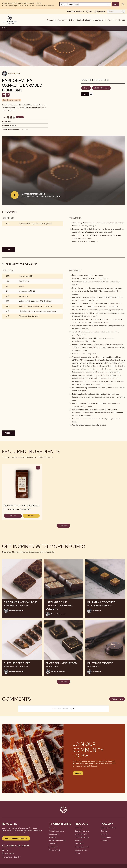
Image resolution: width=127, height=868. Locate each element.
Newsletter (53, 847)
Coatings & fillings (82, 837)
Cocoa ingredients (82, 831)
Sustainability (54, 834)
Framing (87, 88)
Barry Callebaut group (57, 840)
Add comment (117, 699)
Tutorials (104, 840)
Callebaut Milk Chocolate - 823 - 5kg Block (35, 224)
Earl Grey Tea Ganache (102, 88)
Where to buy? (54, 850)
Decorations (79, 844)
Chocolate (79, 828)
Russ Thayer (14, 74)
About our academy (108, 828)
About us (52, 837)
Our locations (106, 837)
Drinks (77, 853)
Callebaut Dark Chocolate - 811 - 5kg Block (35, 306)
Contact (122, 20)
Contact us (53, 844)
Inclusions (79, 840)
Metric (85, 94)
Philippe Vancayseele (16, 611)
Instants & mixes (81, 850)
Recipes (71, 20)
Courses (104, 831)
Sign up (78, 773)
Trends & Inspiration (84, 20)
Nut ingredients (81, 834)
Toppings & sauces (82, 847)
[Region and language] (85, 4)
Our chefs (104, 834)
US (91, 94)
